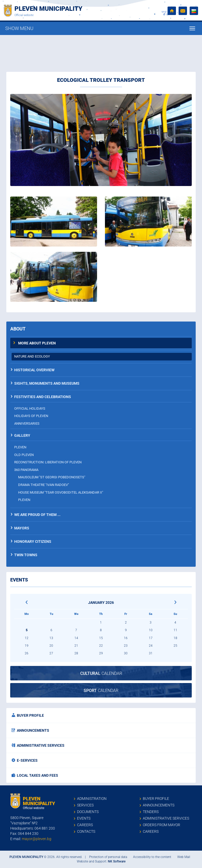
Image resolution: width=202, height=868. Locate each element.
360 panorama (26, 470)
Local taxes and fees (35, 775)
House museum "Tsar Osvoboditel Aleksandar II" (61, 492)
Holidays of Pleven (31, 416)
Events (84, 818)
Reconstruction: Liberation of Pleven (48, 462)
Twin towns (26, 555)
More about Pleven (37, 343)
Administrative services (38, 745)
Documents (88, 812)
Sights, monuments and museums (47, 383)
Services (85, 805)
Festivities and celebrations (43, 397)
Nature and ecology (32, 356)
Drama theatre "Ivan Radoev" (44, 485)
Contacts (86, 831)
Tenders (151, 812)
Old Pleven (24, 455)
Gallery (22, 435)
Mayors (22, 528)
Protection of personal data (108, 857)
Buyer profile (28, 715)
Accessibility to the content (152, 857)
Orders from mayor (161, 825)
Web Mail (184, 857)
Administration (92, 799)
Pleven (20, 447)
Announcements (30, 730)
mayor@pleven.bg (37, 839)
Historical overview (34, 370)
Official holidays (30, 408)
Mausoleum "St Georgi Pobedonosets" (52, 477)
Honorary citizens (33, 541)
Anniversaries (27, 423)
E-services (25, 760)
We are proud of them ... (37, 515)
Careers (85, 825)
